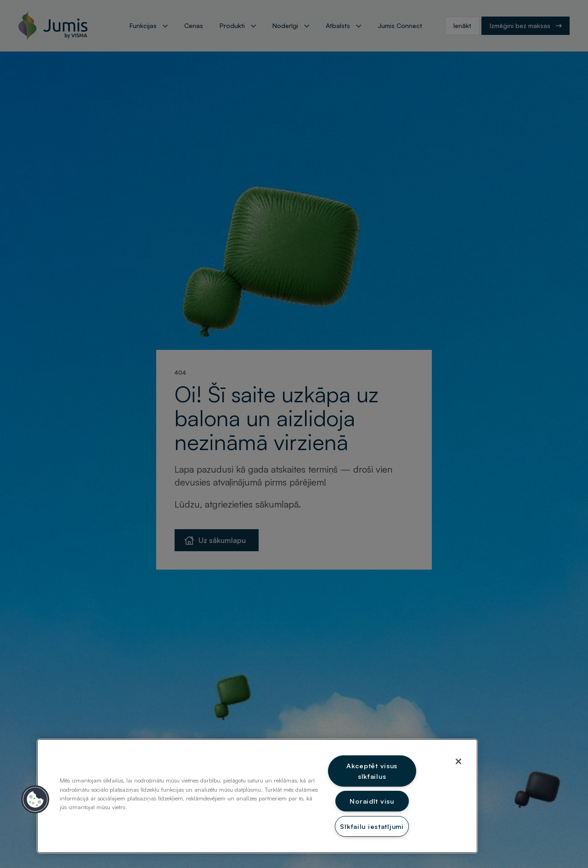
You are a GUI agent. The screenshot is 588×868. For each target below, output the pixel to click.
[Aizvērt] (458, 761)
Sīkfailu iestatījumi (372, 826)
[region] (257, 796)
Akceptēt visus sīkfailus (372, 771)
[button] (35, 799)
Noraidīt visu (372, 801)
